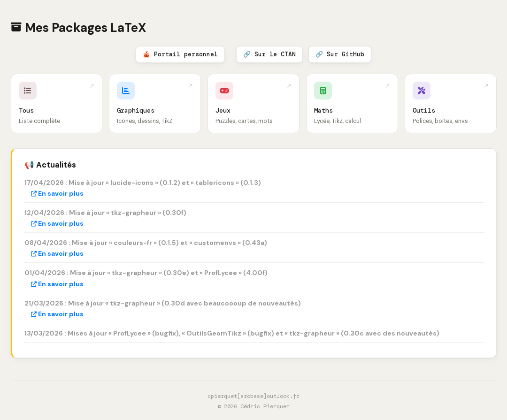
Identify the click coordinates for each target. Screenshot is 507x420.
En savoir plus (57, 193)
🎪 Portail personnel (180, 54)
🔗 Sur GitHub (340, 54)
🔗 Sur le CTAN (269, 54)
